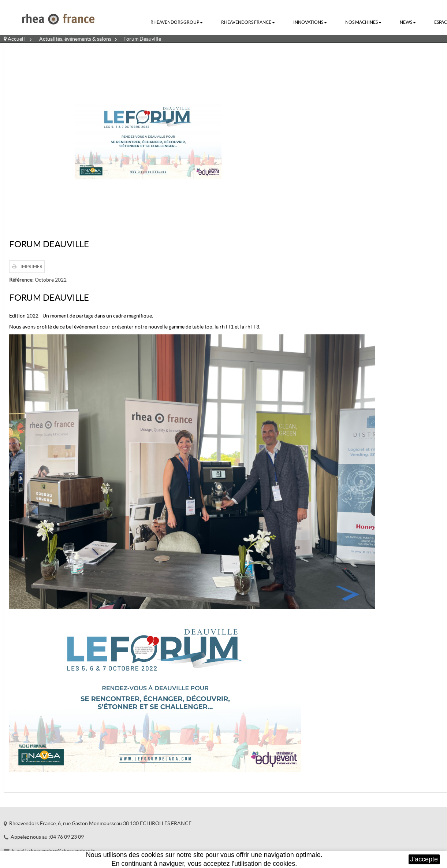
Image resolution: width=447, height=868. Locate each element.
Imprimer (31, 266)
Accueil (14, 39)
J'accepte (424, 859)
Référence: (21, 280)
